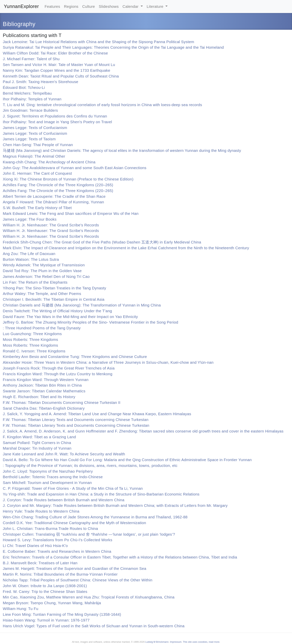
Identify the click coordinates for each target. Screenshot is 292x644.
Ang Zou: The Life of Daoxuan (29, 254)
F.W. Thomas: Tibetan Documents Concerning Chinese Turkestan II (62, 402)
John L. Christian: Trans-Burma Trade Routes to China (50, 528)
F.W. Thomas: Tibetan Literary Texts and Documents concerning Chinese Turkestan (76, 420)
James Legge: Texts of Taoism (29, 139)
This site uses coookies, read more (201, 642)
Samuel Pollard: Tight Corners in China (37, 443)
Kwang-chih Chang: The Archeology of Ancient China (49, 162)
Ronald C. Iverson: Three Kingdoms (34, 351)
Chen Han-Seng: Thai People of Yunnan (38, 145)
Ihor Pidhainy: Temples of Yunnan (32, 99)
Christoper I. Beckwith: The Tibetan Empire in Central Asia (54, 299)
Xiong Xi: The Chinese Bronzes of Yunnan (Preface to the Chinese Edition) (68, 179)
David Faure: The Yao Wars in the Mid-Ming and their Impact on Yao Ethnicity (70, 317)
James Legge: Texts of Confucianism (35, 128)
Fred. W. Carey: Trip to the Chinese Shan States (45, 591)
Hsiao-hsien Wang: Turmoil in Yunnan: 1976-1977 (46, 620)
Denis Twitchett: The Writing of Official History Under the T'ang (57, 311)
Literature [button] (155, 6)
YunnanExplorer (21, 6)
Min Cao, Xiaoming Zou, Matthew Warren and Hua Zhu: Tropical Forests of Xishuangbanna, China (89, 597)
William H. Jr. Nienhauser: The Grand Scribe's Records (51, 225)
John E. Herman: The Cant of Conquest (37, 173)
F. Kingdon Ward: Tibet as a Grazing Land (39, 437)
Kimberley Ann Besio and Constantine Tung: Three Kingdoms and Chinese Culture (75, 357)
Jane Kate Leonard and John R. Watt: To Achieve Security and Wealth (64, 454)
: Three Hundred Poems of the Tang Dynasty (42, 328)
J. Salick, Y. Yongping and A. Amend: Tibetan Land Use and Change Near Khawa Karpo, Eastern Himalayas (97, 414)
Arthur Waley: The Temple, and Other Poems (42, 294)
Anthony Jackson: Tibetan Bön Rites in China (42, 385)
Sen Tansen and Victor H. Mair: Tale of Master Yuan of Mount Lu (59, 65)
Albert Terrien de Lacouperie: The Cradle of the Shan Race (54, 196)
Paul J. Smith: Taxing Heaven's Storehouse (41, 82)
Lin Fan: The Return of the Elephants (35, 282)
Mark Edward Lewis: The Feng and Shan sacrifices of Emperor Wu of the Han (71, 213)
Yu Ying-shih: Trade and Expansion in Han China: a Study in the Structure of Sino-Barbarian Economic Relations (101, 494)
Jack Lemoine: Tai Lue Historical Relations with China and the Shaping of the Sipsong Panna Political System (99, 42)
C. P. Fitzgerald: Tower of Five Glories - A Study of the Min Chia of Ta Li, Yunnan (73, 488)
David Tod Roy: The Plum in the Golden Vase (42, 271)
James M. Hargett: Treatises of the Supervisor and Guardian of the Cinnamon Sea (74, 568)
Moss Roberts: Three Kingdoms (30, 339)
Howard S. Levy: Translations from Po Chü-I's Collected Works (58, 540)
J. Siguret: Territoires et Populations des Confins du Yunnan (55, 116)
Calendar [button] (131, 6)
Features (52, 6)
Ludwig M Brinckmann (157, 642)
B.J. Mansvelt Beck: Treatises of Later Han (40, 563)
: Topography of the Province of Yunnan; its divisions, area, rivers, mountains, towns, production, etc (90, 465)
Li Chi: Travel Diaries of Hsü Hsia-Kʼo (35, 546)
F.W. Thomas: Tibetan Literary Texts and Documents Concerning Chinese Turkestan (76, 425)
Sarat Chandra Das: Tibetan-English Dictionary (44, 408)
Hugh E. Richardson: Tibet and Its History (39, 397)
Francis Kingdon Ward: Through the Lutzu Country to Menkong (58, 374)
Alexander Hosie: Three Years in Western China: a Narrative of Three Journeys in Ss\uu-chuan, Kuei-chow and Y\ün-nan (108, 362)
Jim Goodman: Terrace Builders (30, 110)
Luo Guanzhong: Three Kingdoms (32, 334)
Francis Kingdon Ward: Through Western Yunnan (46, 380)
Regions (71, 6)
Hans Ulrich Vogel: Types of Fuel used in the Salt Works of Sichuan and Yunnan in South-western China (94, 626)
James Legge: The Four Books (30, 219)
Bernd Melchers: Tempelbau (27, 93)
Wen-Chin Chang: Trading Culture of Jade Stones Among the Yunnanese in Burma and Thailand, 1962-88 (95, 517)
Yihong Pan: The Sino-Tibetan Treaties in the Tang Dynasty (54, 288)
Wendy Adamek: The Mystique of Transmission (44, 265)
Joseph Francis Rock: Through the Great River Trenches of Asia (59, 368)
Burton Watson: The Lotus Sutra (31, 259)
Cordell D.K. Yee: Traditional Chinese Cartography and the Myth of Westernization (74, 523)
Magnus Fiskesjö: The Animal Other (34, 156)
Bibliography (19, 24)
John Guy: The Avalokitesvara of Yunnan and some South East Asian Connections (75, 168)
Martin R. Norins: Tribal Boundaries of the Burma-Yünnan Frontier (60, 574)
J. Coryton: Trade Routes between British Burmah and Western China (64, 500)
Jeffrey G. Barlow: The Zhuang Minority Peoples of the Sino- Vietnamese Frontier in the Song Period (91, 322)
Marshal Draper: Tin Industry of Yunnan (37, 448)
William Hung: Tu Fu (21, 609)
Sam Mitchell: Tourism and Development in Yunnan (47, 483)
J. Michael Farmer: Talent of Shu (31, 59)
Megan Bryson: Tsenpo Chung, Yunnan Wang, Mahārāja (52, 603)
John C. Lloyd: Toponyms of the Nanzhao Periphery (48, 471)
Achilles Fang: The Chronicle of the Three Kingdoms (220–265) (58, 185)
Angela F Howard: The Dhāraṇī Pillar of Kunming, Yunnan (53, 202)
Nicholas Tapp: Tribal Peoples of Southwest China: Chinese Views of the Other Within (78, 580)
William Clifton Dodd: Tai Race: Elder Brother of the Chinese (55, 53)
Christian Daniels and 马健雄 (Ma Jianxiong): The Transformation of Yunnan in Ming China (82, 305)
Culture (88, 6)
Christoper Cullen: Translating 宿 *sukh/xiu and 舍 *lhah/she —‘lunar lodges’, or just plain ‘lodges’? (89, 534)
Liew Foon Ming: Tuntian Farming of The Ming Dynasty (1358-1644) (62, 614)
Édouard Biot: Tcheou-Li (24, 87)
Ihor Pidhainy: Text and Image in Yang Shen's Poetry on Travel (57, 122)
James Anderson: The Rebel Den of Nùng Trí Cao (46, 276)
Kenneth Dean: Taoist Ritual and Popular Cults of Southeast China (61, 76)
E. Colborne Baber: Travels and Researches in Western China (57, 551)
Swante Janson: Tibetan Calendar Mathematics (44, 391)
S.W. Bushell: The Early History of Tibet (37, 208)
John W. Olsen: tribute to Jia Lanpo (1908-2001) (45, 586)
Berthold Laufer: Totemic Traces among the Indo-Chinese (53, 477)
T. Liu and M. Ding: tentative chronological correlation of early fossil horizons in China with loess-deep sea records (102, 105)
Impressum (176, 642)
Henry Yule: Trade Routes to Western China (41, 511)
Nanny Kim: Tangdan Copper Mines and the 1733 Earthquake (57, 70)
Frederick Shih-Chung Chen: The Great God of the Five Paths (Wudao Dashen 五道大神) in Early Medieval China (102, 242)
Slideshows (109, 6)
